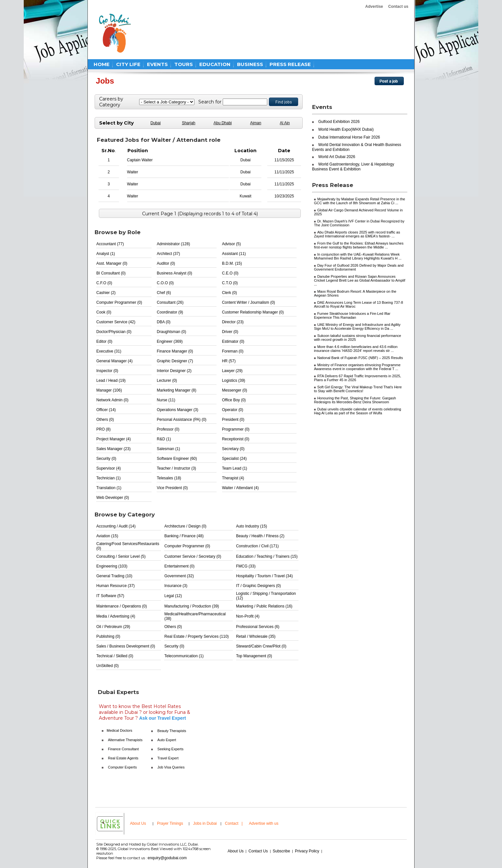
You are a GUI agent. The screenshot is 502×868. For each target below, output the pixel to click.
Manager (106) (109, 390)
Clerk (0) (230, 293)
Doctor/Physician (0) (114, 332)
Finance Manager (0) (175, 351)
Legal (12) (173, 596)
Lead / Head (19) (111, 381)
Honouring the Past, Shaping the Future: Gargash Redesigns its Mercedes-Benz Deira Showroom (355, 400)
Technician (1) (108, 478)
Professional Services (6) (258, 627)
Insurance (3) (176, 586)
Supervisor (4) (108, 468)
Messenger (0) (235, 390)
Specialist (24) (234, 459)
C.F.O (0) (104, 283)
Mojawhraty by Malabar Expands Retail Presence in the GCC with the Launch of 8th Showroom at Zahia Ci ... (360, 201)
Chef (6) (164, 293)
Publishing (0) (108, 636)
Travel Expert (168, 758)
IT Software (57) (110, 596)
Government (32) (179, 576)
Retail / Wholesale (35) (256, 636)
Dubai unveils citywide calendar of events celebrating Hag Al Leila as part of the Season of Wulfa (358, 411)
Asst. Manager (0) (112, 263)
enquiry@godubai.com (167, 858)
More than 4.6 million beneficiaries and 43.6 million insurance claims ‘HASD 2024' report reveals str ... (356, 349)
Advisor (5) (231, 244)
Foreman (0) (233, 351)
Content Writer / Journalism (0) (249, 302)
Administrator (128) (173, 244)
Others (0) (105, 420)
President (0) (233, 420)
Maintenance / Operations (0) (121, 606)
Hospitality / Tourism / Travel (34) (264, 576)
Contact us (398, 7)
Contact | (234, 823)
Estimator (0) (233, 341)
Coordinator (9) (170, 312)
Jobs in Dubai (205, 823)
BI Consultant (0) (111, 273)
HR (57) (229, 361)
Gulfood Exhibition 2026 (339, 122)
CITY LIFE (128, 64)
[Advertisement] (261, 33)
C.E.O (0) (230, 273)
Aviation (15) (107, 536)
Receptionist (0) (236, 439)
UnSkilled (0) (107, 666)
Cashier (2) (106, 293)
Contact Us (258, 851)
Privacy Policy (307, 851)
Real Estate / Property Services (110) (196, 636)
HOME (102, 64)
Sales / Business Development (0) (126, 646)
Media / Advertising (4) (116, 616)
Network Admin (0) (112, 400)
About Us (138, 823)
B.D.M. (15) (232, 263)
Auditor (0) (166, 263)
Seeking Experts (170, 749)
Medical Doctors (119, 730)
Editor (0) (104, 341)
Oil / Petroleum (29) (113, 627)
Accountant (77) (110, 244)
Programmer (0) (236, 429)
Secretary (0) (233, 449)
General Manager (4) (114, 361)
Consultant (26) (170, 302)
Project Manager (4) (113, 439)
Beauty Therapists (172, 731)
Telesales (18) (169, 478)
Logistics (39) (234, 381)
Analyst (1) (106, 254)
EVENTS (157, 64)
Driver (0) (230, 332)
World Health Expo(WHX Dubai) (346, 129)
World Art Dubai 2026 (337, 157)
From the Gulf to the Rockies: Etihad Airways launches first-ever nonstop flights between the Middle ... (359, 245)
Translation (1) (109, 488)
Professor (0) (168, 429)
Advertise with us (264, 823)
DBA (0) (164, 322)
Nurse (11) (166, 400)
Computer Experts (122, 767)
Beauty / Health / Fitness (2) (260, 536)
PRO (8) (103, 429)
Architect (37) (168, 254)
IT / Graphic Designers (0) (258, 586)
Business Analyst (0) (174, 273)
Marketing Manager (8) (176, 390)
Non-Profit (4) (248, 616)
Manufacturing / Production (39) (192, 606)
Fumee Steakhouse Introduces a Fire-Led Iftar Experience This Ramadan (352, 315)
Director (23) (233, 322)
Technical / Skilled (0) (115, 656)
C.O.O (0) (165, 283)
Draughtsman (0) (171, 332)
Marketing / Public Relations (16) (264, 606)
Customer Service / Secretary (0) (193, 556)
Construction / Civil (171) (257, 546)
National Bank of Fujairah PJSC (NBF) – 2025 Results (360, 358)
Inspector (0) (107, 371)
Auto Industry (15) (251, 526)
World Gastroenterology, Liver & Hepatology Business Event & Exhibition (353, 167)
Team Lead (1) (235, 468)
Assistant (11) (234, 254)
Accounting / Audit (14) (116, 526)
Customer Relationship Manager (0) (253, 312)
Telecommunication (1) (184, 656)
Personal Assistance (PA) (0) (182, 420)
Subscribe (281, 851)
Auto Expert (167, 740)
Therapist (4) (233, 478)
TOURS (184, 64)
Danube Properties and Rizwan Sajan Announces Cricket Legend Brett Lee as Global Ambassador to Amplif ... (360, 280)
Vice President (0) (172, 488)
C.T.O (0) (230, 283)
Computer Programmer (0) (119, 302)
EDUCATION (215, 64)
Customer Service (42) (116, 322)
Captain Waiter (140, 160)
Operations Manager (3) (177, 410)
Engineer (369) (170, 341)
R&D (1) (164, 439)
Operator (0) (233, 410)
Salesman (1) (168, 449)
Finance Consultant (123, 749)
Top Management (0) (254, 656)
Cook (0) (104, 312)
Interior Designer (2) (174, 371)
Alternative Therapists (125, 740)
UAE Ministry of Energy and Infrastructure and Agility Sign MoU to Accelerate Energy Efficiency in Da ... (357, 327)
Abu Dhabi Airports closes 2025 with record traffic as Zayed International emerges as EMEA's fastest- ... (357, 234)
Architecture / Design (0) (185, 526)
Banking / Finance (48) (184, 536)
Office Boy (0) (234, 400)
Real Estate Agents (123, 758)
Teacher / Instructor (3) (176, 468)
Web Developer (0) (113, 498)
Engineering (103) (112, 566)
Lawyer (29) (232, 371)
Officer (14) (106, 410)
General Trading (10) (114, 576)
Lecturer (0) (167, 381)
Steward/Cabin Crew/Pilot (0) (261, 646)
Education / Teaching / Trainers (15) (267, 556)
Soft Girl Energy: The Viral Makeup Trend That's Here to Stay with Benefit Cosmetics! (358, 389)
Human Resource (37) (115, 586)
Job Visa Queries (171, 767)
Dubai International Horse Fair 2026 (349, 137)
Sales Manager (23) (113, 449)
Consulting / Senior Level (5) (121, 556)
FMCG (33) (246, 566)
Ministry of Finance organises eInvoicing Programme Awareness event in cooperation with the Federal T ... (357, 367)
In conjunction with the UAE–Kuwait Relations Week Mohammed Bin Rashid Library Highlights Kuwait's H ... (358, 256)
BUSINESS (250, 64)
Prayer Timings (170, 823)
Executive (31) (109, 351)
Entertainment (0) (179, 566)
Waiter (133, 172)
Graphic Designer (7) (175, 361)
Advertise (374, 7)
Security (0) (106, 459)
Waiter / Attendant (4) (240, 488)
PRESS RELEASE (290, 64)
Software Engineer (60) (177, 459)
